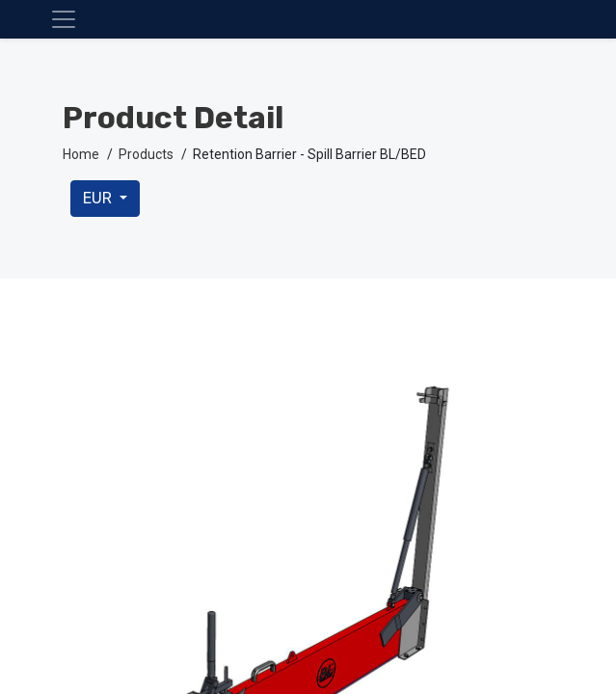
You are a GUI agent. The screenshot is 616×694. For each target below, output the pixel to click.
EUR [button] (99, 198)
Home (81, 154)
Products (146, 154)
